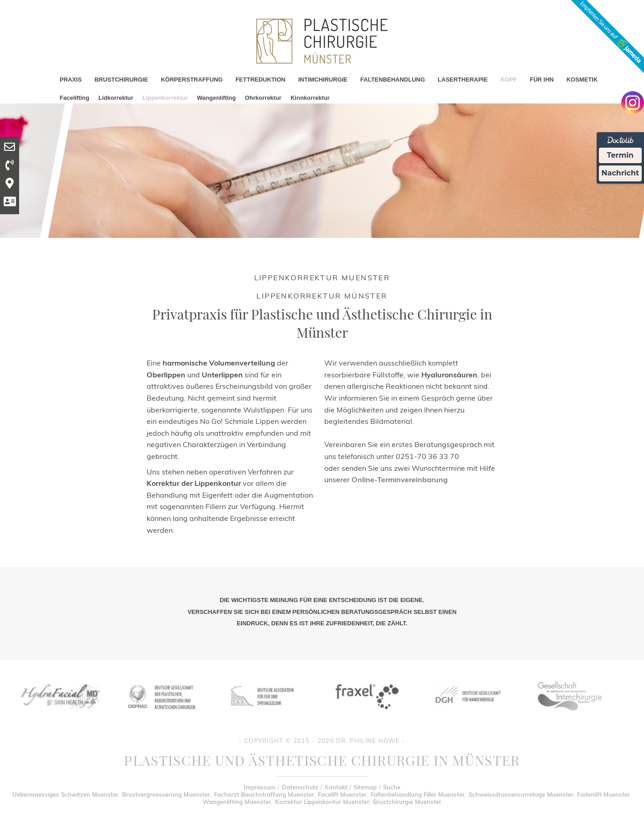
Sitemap (365, 787)
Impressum (260, 787)
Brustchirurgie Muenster (407, 802)
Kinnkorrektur (310, 98)
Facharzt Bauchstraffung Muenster (264, 794)
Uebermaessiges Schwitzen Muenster (65, 794)
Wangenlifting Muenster (237, 802)
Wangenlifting (216, 98)
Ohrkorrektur (263, 98)
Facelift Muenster (342, 794)
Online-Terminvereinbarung (400, 479)
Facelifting (74, 98)
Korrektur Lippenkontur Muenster (322, 802)
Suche (392, 787)
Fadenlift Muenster (603, 794)
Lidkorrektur (116, 98)
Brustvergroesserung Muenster (166, 794)
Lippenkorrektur (165, 98)
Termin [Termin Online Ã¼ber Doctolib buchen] (621, 155)
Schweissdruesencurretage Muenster (521, 794)
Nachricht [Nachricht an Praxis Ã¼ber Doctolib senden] (620, 173)
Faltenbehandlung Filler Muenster (418, 794)
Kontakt (336, 787)
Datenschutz (300, 787)
